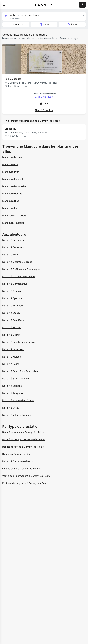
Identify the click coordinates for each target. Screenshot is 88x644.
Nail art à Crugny (12, 291)
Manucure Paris (11, 208)
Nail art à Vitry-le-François (17, 415)
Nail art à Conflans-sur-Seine (18, 276)
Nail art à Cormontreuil (15, 284)
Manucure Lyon (11, 172)
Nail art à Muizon (12, 357)
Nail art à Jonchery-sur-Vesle (18, 342)
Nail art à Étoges (11, 313)
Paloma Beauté (13, 79)
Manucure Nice (11, 201)
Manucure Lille (10, 164)
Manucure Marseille (13, 179)
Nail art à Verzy (11, 408)
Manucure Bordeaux (14, 157)
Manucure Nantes (12, 194)
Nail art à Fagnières (13, 320)
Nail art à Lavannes (13, 349)
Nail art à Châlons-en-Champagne (21, 269)
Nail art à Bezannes (13, 247)
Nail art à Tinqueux (13, 393)
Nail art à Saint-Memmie (16, 378)
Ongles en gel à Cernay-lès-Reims (21, 469)
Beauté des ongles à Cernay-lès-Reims (24, 439)
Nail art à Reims (11, 364)
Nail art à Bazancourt (14, 240)
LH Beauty (10, 129)
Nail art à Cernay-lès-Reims (17, 461)
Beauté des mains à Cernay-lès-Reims (23, 432)
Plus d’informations (44, 110)
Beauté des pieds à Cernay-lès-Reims (23, 447)
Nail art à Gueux (11, 335)
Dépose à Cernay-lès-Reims (18, 454)
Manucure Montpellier (14, 186)
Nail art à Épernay (12, 298)
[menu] (4, 5)
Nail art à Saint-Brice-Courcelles (20, 371)
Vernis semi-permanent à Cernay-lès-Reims (26, 476)
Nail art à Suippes (12, 386)
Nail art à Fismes (11, 327)
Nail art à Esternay (12, 306)
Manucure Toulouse (13, 223)
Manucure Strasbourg (14, 215)
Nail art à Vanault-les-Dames (18, 400)
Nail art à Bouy (10, 255)
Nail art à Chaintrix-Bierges (17, 262)
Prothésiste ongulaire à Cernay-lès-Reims (25, 483)
